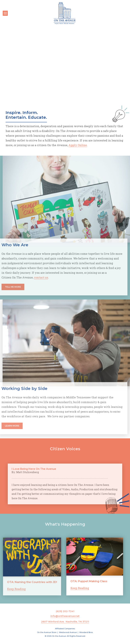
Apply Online (78, 145)
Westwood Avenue (68, 632)
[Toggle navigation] (5, 13)
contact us (27, 277)
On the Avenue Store (47, 632)
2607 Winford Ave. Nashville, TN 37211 (65, 622)
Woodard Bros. (86, 632)
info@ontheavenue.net (65, 616)
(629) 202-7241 (65, 611)
